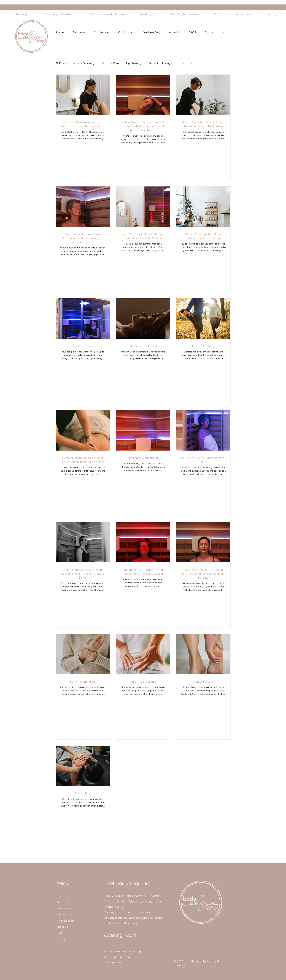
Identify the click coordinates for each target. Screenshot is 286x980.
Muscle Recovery (84, 63)
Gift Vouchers (65, 914)
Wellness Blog (65, 921)
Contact (62, 939)
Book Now (63, 902)
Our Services (64, 908)
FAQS (60, 933)
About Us (62, 927)
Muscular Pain (110, 63)
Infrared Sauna (188, 63)
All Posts (61, 63)
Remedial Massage (160, 63)
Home (60, 896)
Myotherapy (134, 63)
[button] (102, 32)
